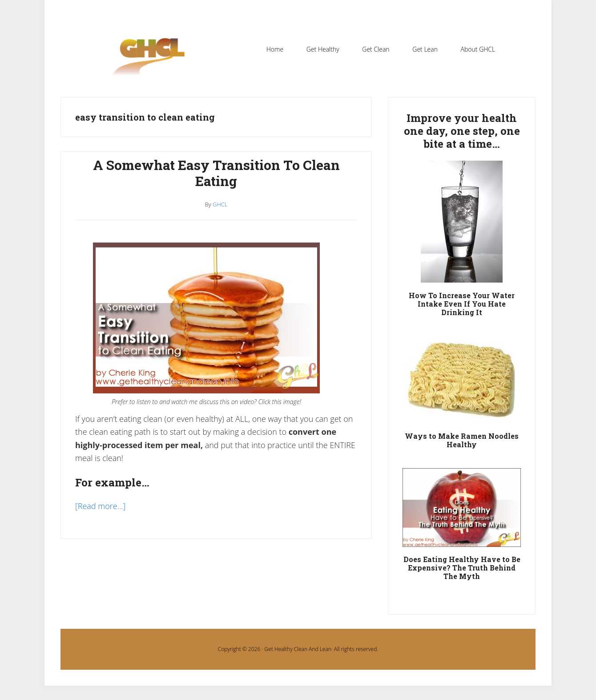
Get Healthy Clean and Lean (153, 62)
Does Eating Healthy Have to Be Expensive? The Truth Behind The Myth (462, 568)
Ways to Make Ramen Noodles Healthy (462, 440)
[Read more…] (100, 506)
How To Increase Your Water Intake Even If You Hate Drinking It (462, 304)
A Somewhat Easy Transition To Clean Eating (216, 173)
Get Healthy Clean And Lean (298, 649)
